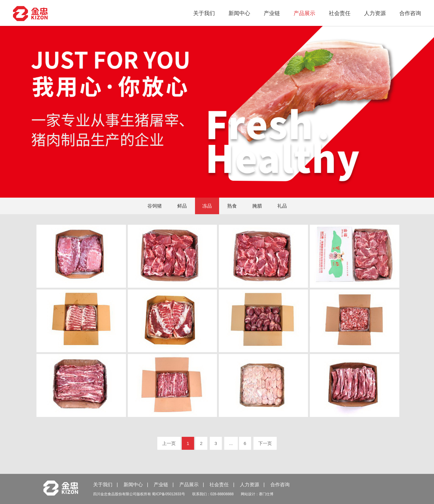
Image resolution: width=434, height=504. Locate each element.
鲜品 (182, 206)
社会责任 (340, 13)
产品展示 (304, 13)
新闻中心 (239, 13)
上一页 (169, 443)
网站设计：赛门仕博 (257, 494)
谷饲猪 (155, 206)
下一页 (265, 443)
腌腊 (257, 206)
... (231, 443)
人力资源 (375, 13)
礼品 (282, 206)
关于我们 (204, 13)
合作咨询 (410, 13)
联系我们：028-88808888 (213, 494)
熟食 (232, 206)
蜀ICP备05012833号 (168, 494)
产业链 (272, 13)
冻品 (207, 206)
